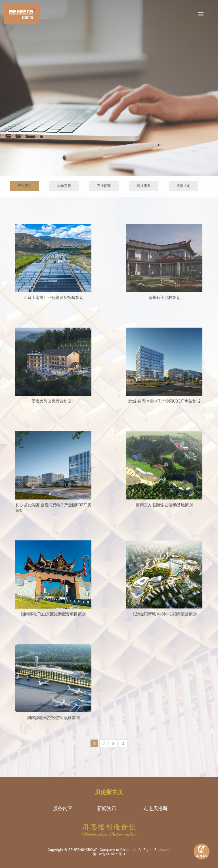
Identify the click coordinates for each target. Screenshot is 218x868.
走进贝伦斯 (155, 808)
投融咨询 (183, 186)
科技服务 (144, 186)
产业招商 (104, 186)
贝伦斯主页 (109, 792)
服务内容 (63, 808)
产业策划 (24, 186)
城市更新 (64, 186)
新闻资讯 (107, 808)
